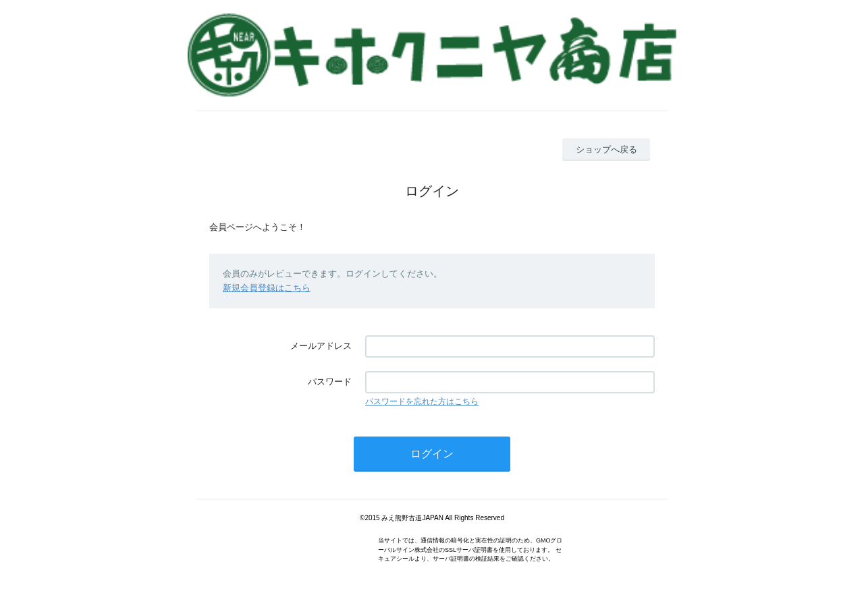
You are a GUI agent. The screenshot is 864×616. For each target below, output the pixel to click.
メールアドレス (321, 346)
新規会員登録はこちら (267, 288)
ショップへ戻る (606, 149)
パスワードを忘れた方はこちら (422, 401)
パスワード (330, 382)
